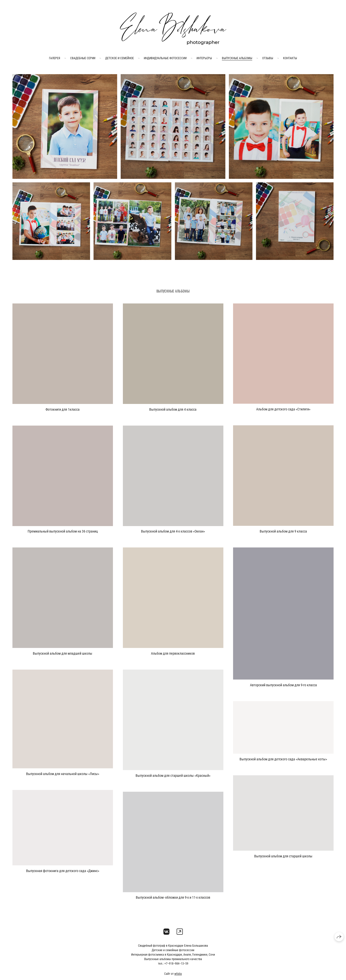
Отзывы (268, 58)
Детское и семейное (120, 58)
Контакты (290, 58)
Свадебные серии (83, 58)
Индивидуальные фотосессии (165, 58)
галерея (55, 58)
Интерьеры (204, 58)
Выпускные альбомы (237, 58)
